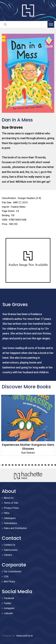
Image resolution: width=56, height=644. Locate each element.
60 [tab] (52, 465)
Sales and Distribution (15, 528)
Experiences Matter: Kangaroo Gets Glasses (28, 447)
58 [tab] (45, 465)
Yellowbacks (10, 523)
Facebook (9, 598)
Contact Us (10, 545)
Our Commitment (13, 572)
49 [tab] (16, 465)
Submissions (11, 550)
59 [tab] (49, 465)
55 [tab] (36, 465)
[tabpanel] (28, 425)
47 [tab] (9, 465)
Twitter (8, 603)
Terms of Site (11, 503)
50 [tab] (19, 465)
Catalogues (10, 518)
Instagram (9, 608)
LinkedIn (8, 613)
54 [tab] (32, 465)
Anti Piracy (9, 582)
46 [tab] (6, 465)
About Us (9, 498)
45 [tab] (3, 465)
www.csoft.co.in (24, 636)
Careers (8, 555)
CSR (6, 577)
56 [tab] (39, 465)
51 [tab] (22, 465)
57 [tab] (42, 465)
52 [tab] (26, 465)
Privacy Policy (11, 508)
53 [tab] (29, 465)
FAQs (7, 513)
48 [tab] (13, 465)
